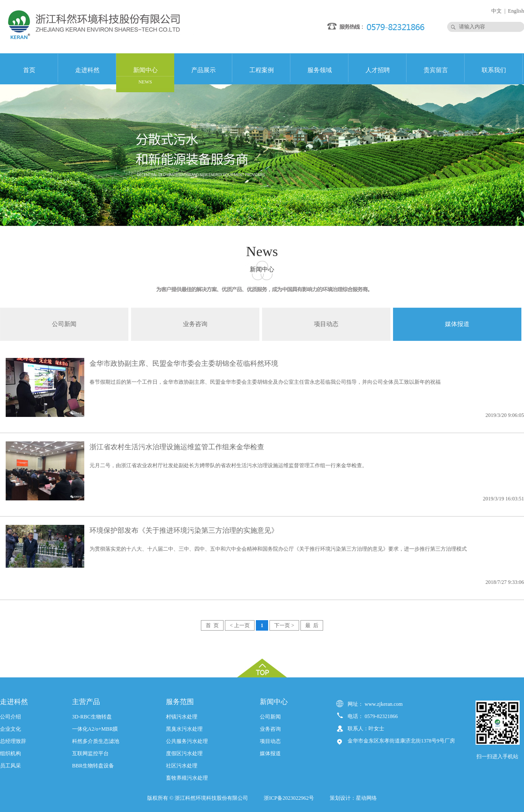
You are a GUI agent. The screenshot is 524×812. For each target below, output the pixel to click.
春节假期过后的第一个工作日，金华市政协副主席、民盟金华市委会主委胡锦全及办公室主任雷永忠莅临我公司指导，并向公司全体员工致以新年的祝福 (265, 382)
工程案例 (262, 70)
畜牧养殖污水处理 (187, 778)
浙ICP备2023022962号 (290, 798)
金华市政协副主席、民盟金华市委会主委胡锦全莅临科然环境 (184, 363)
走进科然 (87, 70)
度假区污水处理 (184, 753)
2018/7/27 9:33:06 (505, 582)
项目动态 (326, 324)
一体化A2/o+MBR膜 (95, 729)
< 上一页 (240, 625)
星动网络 (366, 798)
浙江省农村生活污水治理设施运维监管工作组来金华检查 (177, 447)
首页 (29, 70)
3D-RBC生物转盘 (92, 717)
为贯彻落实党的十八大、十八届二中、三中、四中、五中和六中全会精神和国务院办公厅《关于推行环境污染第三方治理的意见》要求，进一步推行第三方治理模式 (278, 549)
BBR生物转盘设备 (93, 766)
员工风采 (10, 766)
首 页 (212, 625)
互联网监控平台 (90, 753)
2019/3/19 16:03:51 (503, 499)
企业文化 (10, 729)
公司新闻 (64, 324)
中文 (496, 11)
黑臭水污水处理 (184, 729)
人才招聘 (378, 70)
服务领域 (320, 70)
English (516, 11)
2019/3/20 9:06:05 (505, 415)
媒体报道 (457, 324)
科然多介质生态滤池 (96, 741)
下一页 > (284, 625)
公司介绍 (10, 717)
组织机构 (10, 753)
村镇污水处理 (182, 717)
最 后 (312, 625)
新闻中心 (145, 76)
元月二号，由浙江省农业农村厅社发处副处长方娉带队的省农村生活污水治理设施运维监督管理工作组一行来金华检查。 (228, 465)
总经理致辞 (13, 741)
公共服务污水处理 (187, 741)
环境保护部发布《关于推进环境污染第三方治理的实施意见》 (184, 530)
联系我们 (494, 70)
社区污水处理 (182, 766)
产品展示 (203, 70)
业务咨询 (195, 324)
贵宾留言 (436, 70)
